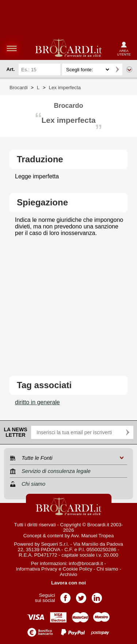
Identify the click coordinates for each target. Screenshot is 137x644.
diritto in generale (37, 402)
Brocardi (19, 88)
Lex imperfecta (64, 88)
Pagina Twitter (81, 596)
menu (12, 48)
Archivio (68, 574)
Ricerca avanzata (129, 69)
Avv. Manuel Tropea (92, 536)
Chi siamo (107, 569)
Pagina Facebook (65, 596)
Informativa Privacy (36, 569)
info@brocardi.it (86, 563)
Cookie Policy (78, 569)
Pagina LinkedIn (97, 596)
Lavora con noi (68, 583)
